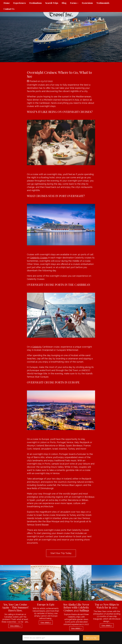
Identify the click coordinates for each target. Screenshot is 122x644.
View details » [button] (15, 626)
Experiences (20, 3)
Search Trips (52, 3)
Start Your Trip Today (61, 553)
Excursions (87, 3)
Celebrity (37, 347)
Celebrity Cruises (39, 258)
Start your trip (91, 638)
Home (7, 3)
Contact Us (9, 9)
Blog (64, 3)
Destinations (36, 3)
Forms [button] (74, 3)
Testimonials (103, 3)
